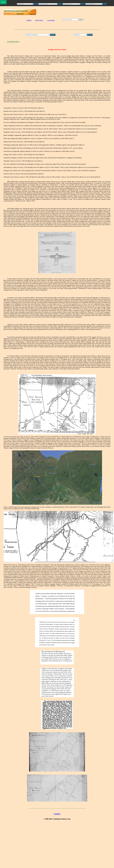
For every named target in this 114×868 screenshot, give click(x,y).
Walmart (29, 20)
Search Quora (39, 20)
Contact (57, 814)
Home (3, 2)
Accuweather (51, 20)
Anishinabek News (13, 42)
